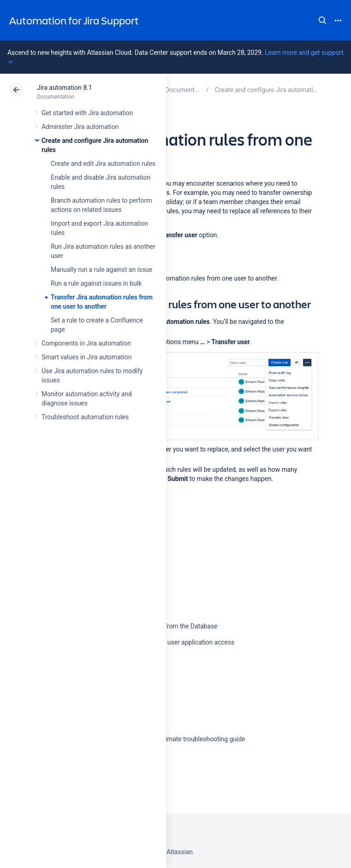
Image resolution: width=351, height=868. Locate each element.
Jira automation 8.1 (65, 88)
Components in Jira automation (86, 343)
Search (322, 20)
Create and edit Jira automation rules (103, 164)
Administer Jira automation (80, 127)
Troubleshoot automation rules (85, 417)
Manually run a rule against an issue (101, 270)
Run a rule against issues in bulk (96, 283)
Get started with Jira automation (87, 113)
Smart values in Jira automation (86, 357)
